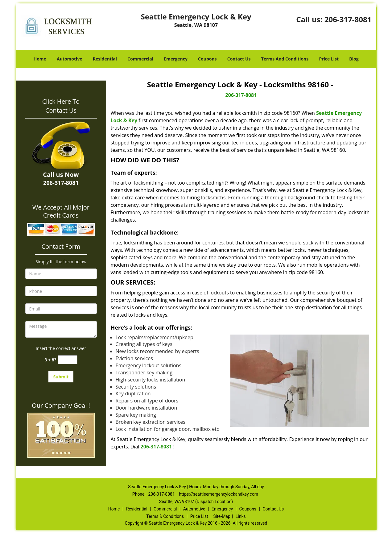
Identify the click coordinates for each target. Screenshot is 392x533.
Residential (105, 59)
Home (40, 59)
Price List (329, 59)
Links (241, 516)
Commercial (140, 59)
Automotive (70, 59)
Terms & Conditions (165, 516)
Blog (354, 59)
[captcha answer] (68, 360)
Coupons (207, 59)
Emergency (176, 59)
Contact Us (239, 59)
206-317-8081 (348, 19)
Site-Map (222, 516)
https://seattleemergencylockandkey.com (219, 494)
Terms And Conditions (285, 59)
